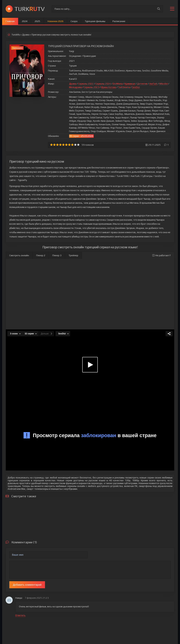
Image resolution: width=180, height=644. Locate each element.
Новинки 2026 (55, 21)
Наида (19, 598)
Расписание (119, 21)
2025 (37, 21)
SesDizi (136, 87)
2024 (25, 21)
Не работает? (162, 255)
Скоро (74, 21)
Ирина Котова (109, 87)
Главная (10, 21)
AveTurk (153, 84)
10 (78, 145)
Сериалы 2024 (103, 84)
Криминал (130, 84)
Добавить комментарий (27, 585)
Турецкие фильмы (95, 21)
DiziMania (118, 84)
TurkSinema (124, 87)
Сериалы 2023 (91, 87)
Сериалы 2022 (86, 84)
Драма (73, 84)
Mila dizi (163, 84)
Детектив (142, 84)
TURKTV (30, 9)
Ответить (20, 615)
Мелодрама (75, 87)
